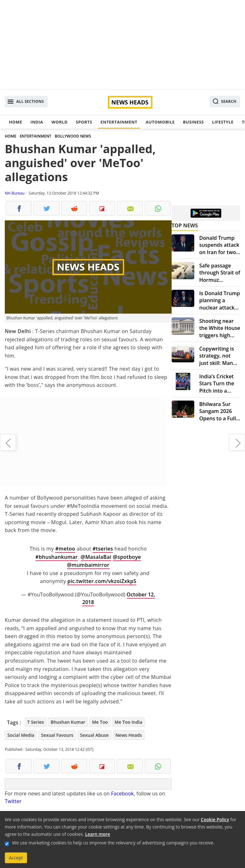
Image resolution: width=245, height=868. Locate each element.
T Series (36, 722)
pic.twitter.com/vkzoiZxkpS (102, 581)
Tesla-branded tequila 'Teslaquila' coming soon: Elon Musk (8, 442)
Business (193, 122)
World (59, 122)
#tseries (103, 549)
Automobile (160, 122)
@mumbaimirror (88, 565)
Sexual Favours (57, 735)
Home (15, 122)
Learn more (98, 834)
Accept (16, 858)
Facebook (122, 793)
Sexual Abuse (94, 735)
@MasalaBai (96, 557)
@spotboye (127, 557)
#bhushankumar (57, 557)
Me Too (100, 722)
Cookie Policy (215, 819)
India (37, 122)
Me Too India (128, 722)
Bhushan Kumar (68, 722)
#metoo (65, 549)
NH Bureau (15, 193)
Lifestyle (223, 122)
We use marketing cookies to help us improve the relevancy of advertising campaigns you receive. (113, 843)
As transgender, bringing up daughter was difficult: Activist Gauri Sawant (237, 442)
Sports (84, 122)
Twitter (13, 801)
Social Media (21, 735)
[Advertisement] (122, 45)
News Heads (129, 735)
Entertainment (119, 122)
